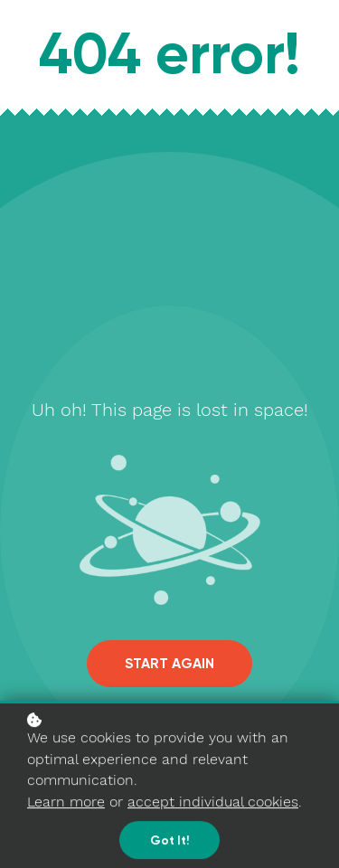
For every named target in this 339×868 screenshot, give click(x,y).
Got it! (169, 842)
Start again (169, 664)
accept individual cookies (213, 802)
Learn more (66, 802)
